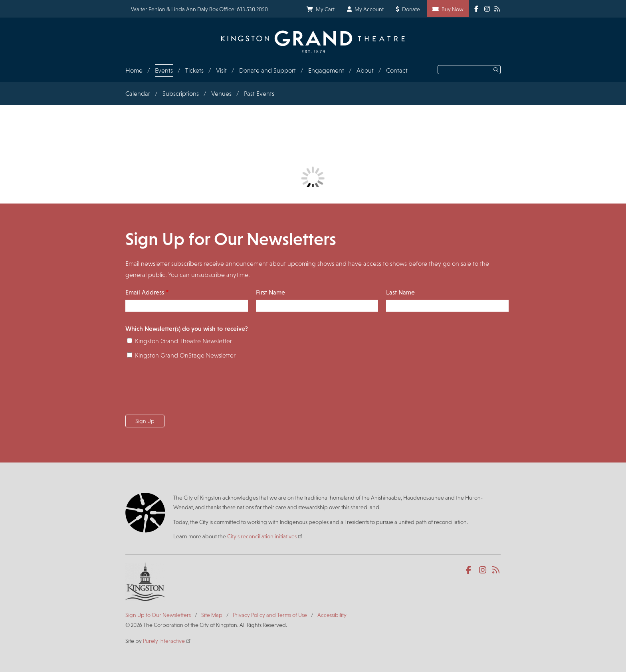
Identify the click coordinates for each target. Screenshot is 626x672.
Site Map (212, 615)
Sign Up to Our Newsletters (158, 615)
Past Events (259, 94)
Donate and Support (267, 70)
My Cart (325, 9)
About (365, 70)
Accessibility (332, 615)
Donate (411, 9)
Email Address (145, 292)
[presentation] (186, 389)
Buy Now (453, 9)
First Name (270, 292)
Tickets (194, 70)
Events (164, 70)
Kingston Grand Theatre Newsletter (183, 341)
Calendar (138, 94)
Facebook (470, 570)
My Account (369, 9)
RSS (496, 570)
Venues (221, 94)
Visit (221, 70)
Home (134, 70)
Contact (397, 70)
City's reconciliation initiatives (265, 536)
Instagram (483, 570)
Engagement (326, 70)
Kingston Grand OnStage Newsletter (185, 355)
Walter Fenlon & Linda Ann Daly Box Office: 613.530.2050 (199, 9)
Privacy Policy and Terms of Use (270, 615)
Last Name (400, 292)
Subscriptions (181, 94)
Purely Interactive (167, 641)
